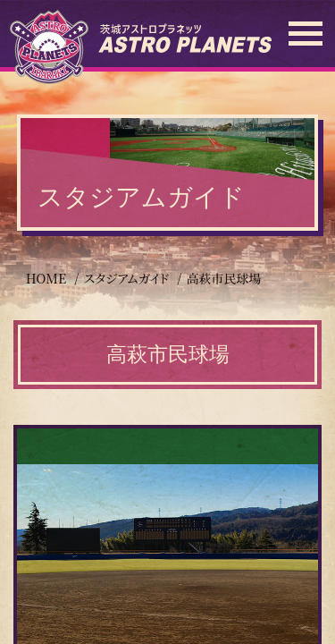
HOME (46, 278)
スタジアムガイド (126, 278)
